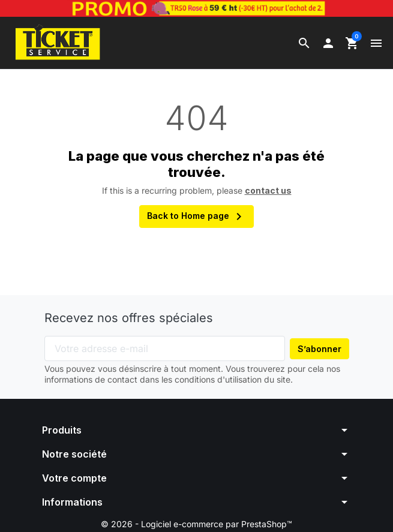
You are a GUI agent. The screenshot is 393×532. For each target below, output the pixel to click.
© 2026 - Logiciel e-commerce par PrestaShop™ (196, 525)
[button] (304, 43)
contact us (268, 191)
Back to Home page (196, 218)
